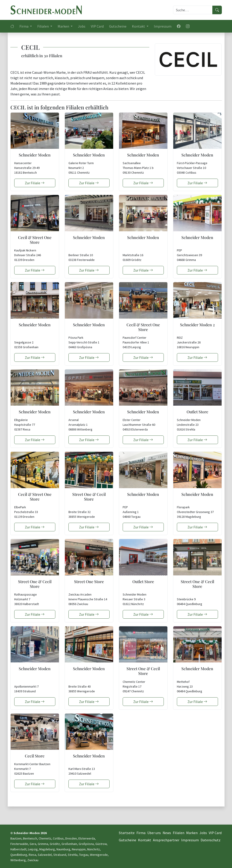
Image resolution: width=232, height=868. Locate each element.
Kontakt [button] (139, 26)
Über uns (154, 833)
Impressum (163, 26)
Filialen (179, 833)
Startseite (127, 833)
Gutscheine (118, 26)
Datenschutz (211, 840)
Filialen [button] (43, 26)
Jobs (82, 26)
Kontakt (145, 840)
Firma (141, 833)
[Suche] (193, 10)
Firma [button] (24, 26)
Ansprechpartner (166, 840)
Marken (192, 833)
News (167, 833)
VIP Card (97, 26)
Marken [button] (64, 26)
